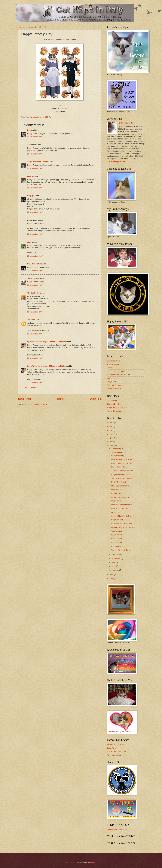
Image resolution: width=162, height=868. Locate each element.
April (114, 566)
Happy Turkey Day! (119, 467)
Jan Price (31, 320)
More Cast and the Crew (121, 486)
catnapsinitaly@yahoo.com (118, 829)
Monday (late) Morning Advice (123, 527)
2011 (112, 430)
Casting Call (116, 493)
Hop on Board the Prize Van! (122, 463)
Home (60, 399)
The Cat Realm (33, 293)
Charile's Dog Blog (114, 404)
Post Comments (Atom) (38, 404)
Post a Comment (31, 388)
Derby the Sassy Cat (115, 389)
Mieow (110, 368)
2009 (112, 438)
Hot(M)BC (31, 196)
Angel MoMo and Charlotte (38, 162)
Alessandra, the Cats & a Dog (119, 375)
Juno (29, 242)
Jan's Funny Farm (114, 378)
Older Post (96, 399)
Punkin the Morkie (114, 411)
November (116, 452)
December (116, 449)
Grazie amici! (116, 501)
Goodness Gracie (114, 361)
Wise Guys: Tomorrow (120, 509)
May (114, 562)
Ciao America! (117, 539)
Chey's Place (112, 382)
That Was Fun (117, 531)
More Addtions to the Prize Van (123, 459)
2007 (112, 445)
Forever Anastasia (114, 755)
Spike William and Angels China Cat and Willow (47, 342)
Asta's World (112, 401)
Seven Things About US (121, 497)
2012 (112, 427)
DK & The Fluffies (35, 264)
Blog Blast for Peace (119, 520)
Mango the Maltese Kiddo (117, 408)
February (116, 570)
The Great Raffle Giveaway (122, 478)
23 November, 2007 (35, 212)
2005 (112, 579)
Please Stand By (118, 456)
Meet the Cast (117, 490)
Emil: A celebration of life (117, 751)
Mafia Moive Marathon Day (122, 505)
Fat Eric (31, 176)
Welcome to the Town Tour (122, 524)
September (116, 559)
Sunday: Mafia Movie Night (122, 516)
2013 (112, 423)
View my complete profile (117, 162)
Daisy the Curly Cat (115, 385)
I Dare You (115, 512)
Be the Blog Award (119, 482)
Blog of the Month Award (121, 475)
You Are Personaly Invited (121, 550)
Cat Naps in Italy (127, 123)
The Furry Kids (34, 278)
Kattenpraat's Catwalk (116, 371)
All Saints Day (117, 546)
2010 (112, 434)
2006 (112, 575)
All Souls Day (117, 542)
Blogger (93, 863)
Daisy (30, 130)
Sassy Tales (112, 748)
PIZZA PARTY (117, 535)
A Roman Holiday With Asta (122, 471)
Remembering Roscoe (116, 744)
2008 (112, 442)
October (115, 555)
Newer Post (25, 399)
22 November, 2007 (35, 137)
